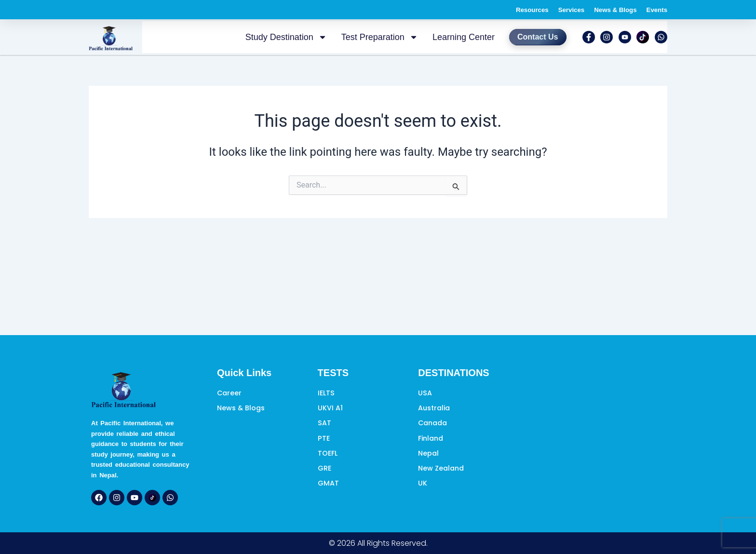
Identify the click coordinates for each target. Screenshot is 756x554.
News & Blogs (607, 9)
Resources (510, 9)
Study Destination (276, 38)
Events (655, 9)
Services (555, 9)
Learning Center (453, 38)
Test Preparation (369, 38)
